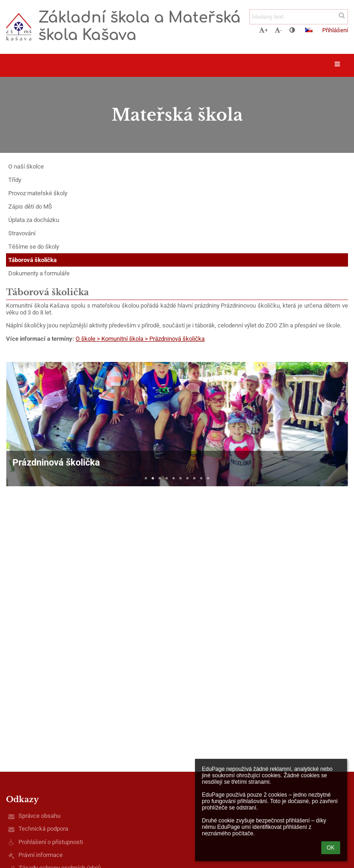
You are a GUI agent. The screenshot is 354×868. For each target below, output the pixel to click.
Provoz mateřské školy (38, 193)
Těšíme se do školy (34, 247)
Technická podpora (43, 829)
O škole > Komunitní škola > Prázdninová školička (140, 339)
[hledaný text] (299, 17)
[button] (309, 30)
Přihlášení (335, 30)
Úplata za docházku (34, 220)
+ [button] (263, 30)
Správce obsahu (39, 816)
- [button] (278, 30)
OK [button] (331, 848)
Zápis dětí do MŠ (30, 207)
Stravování (22, 233)
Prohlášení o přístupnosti (51, 842)
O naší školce (26, 166)
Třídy (15, 180)
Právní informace (41, 855)
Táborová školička (32, 260)
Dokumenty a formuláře (39, 273)
